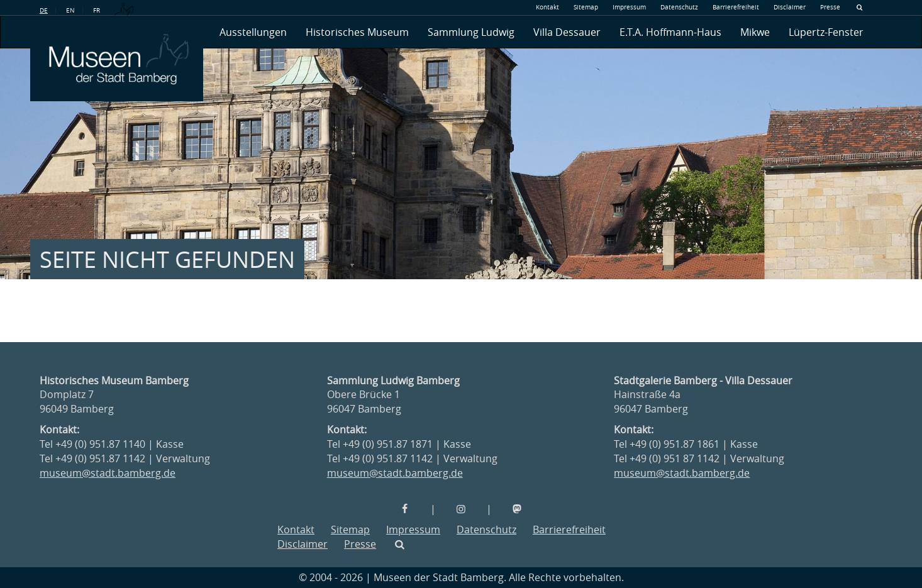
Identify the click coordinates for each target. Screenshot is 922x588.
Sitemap (586, 7)
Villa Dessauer (567, 32)
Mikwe (755, 32)
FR (97, 10)
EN (70, 10)
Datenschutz (679, 7)
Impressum (629, 7)
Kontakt (547, 7)
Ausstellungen (253, 32)
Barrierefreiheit (736, 7)
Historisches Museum (357, 32)
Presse (830, 7)
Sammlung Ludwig (471, 32)
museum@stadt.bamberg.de (108, 473)
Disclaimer (790, 7)
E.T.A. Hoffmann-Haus (670, 32)
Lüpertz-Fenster (826, 32)
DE (44, 10)
